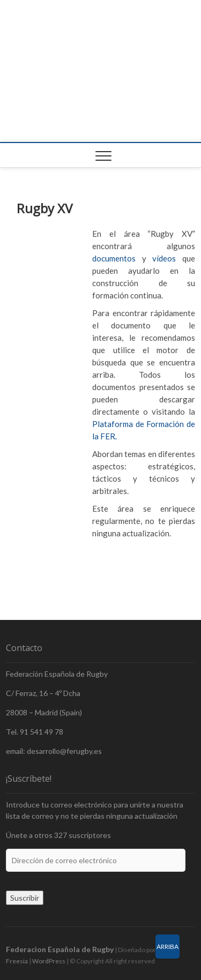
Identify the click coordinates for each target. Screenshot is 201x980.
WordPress (49, 961)
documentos (114, 258)
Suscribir (25, 898)
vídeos (164, 258)
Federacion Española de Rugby (60, 949)
